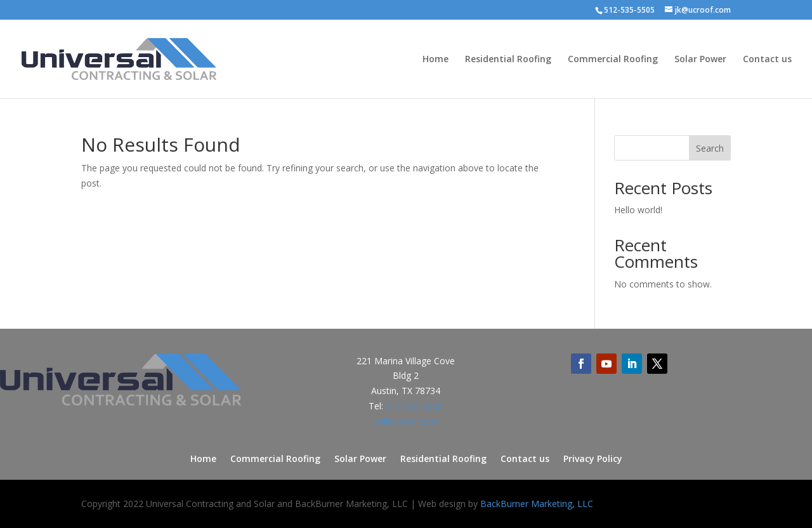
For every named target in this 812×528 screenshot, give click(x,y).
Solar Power (700, 60)
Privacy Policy (593, 459)
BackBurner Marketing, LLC (537, 504)
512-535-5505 (414, 406)
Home (435, 60)
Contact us (767, 60)
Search (710, 148)
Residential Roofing (508, 60)
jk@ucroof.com (406, 421)
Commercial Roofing (613, 60)
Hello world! (638, 210)
